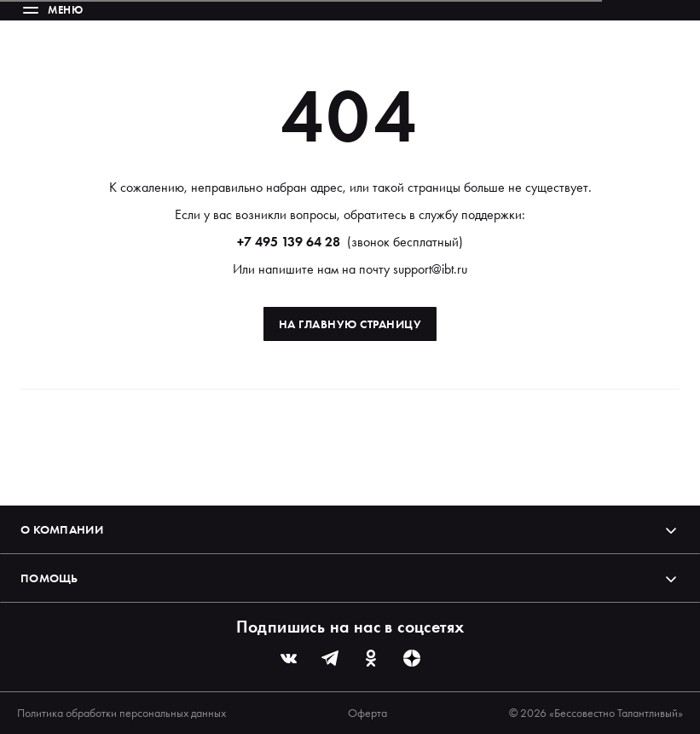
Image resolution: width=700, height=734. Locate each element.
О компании (350, 529)
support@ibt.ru (430, 269)
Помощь (350, 578)
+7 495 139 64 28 (289, 242)
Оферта (367, 713)
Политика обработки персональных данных (121, 713)
